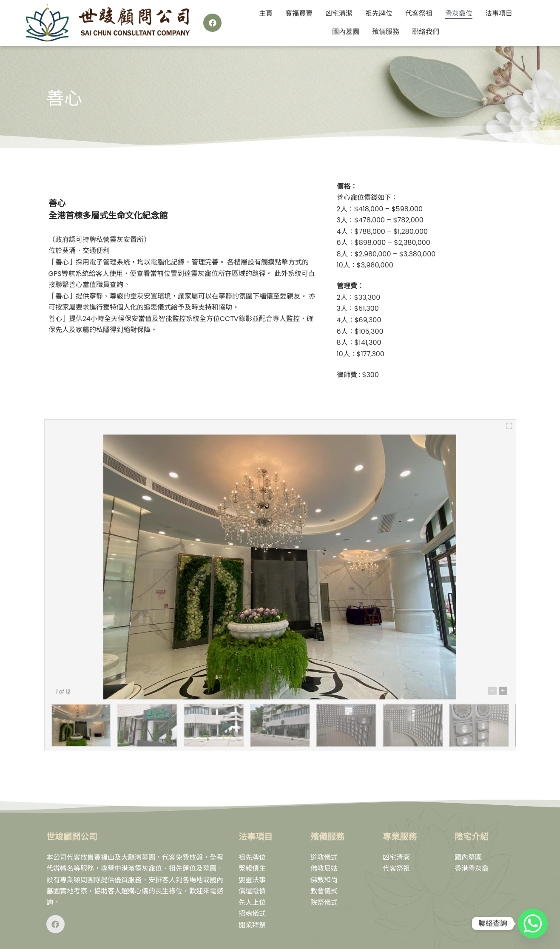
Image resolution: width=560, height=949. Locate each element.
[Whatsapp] (533, 923)
